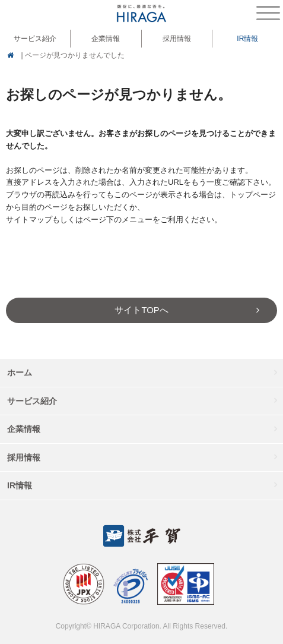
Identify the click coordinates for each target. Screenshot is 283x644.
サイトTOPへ (141, 310)
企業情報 (24, 429)
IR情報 (20, 485)
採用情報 (177, 39)
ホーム (20, 372)
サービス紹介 (32, 401)
